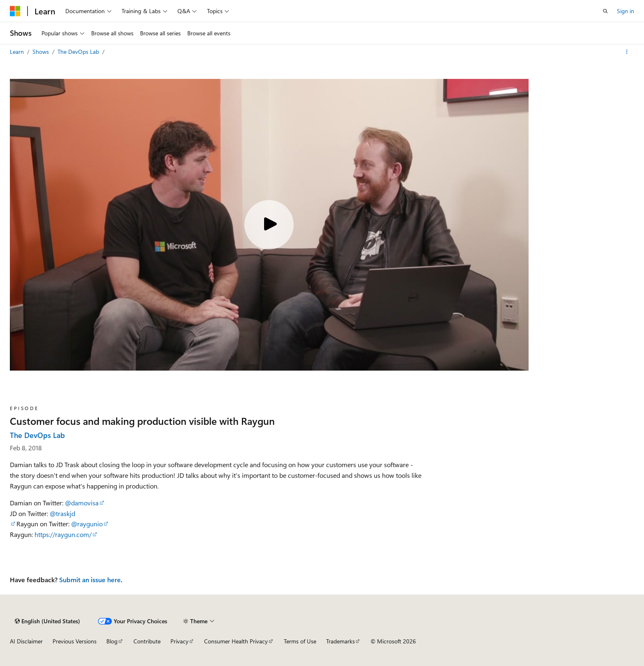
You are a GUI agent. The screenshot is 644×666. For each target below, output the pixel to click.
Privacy (179, 641)
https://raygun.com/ (63, 534)
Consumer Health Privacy (236, 641)
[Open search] (605, 11)
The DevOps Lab (79, 52)
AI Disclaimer (26, 641)
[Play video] (269, 225)
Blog (112, 641)
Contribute (147, 641)
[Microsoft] (15, 11)
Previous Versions (75, 641)
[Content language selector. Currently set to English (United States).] (47, 621)
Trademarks (340, 641)
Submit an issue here (90, 580)
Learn (18, 52)
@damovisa (82, 503)
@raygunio (87, 524)
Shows (41, 52)
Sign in (626, 11)
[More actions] (627, 52)
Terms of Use (300, 641)
